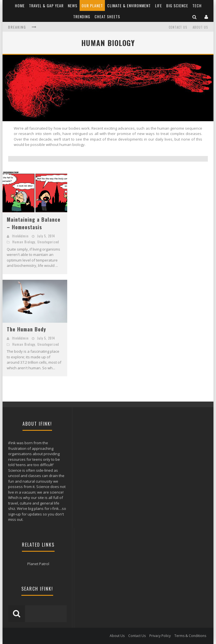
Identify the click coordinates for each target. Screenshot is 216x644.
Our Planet (92, 5)
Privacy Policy (160, 636)
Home (20, 5)
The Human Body (26, 329)
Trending (82, 16)
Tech (197, 5)
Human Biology (24, 242)
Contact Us (178, 27)
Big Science (177, 5)
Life (158, 5)
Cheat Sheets (107, 16)
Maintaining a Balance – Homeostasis (34, 223)
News (73, 5)
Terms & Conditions (190, 636)
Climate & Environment (129, 5)
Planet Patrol (38, 564)
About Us (200, 27)
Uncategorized (48, 242)
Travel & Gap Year (46, 5)
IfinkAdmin (20, 236)
